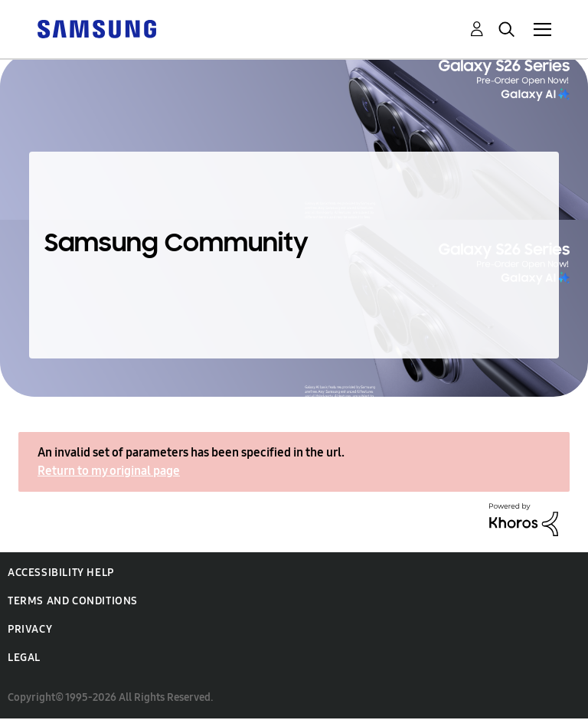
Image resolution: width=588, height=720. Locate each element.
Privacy (30, 629)
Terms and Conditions (73, 601)
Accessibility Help (61, 573)
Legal (24, 658)
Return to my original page (109, 471)
